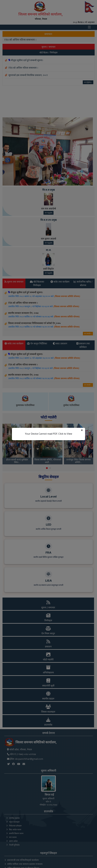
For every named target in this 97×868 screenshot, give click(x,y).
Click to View (65, 434)
